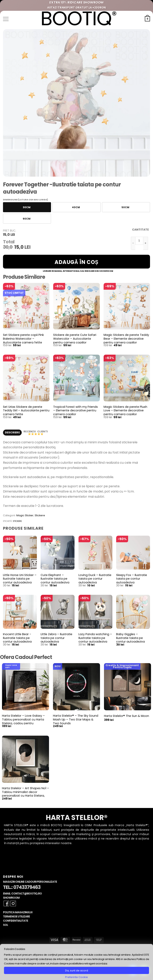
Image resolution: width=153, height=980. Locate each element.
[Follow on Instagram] (13, 904)
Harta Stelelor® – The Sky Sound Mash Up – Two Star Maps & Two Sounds (76, 720)
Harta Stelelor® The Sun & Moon (127, 716)
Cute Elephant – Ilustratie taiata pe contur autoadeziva (55, 579)
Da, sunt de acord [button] (77, 971)
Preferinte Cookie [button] (76, 977)
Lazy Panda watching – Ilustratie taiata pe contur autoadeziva (95, 638)
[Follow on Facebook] (6, 904)
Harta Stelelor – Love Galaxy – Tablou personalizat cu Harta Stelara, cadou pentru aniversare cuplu (23, 722)
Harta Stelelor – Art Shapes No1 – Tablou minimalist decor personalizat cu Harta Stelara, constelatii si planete (25, 794)
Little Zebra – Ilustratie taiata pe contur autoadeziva (56, 638)
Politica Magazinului (18, 913)
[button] (6, 19)
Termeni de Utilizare (16, 917)
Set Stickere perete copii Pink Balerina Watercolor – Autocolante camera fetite (23, 339)
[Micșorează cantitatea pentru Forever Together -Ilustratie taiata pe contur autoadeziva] (133, 243)
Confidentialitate (16, 921)
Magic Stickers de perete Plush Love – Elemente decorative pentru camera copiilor (125, 411)
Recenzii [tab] (30, 432)
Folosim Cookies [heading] (15, 949)
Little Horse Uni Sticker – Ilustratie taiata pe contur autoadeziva (20, 579)
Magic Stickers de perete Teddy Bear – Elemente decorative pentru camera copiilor (126, 339)
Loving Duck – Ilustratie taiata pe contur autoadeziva (95, 579)
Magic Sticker (25, 516)
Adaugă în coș (76, 262)
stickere (17, 522)
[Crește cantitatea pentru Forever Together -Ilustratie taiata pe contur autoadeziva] (146, 243)
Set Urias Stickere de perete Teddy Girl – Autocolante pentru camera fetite (26, 411)
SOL (5, 925)
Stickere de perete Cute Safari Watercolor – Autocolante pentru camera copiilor (75, 339)
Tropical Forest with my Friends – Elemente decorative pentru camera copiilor (76, 411)
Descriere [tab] (12, 433)
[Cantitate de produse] (139, 241)
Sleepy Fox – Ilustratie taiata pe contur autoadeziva (132, 579)
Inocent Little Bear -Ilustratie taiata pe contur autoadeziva (17, 638)
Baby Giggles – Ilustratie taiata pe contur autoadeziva (130, 638)
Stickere (40, 516)
